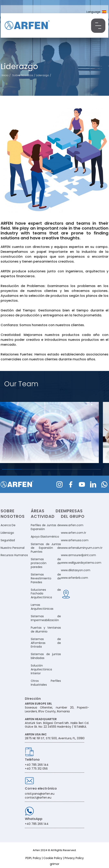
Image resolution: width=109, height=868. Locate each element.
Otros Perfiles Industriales (46, 683)
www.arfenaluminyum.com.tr (82, 548)
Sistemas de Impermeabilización (46, 618)
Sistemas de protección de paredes (46, 563)
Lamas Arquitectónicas (42, 607)
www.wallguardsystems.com (81, 563)
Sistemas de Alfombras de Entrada (46, 643)
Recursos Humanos (14, 555)
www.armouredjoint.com (78, 555)
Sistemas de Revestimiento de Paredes (46, 578)
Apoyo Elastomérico (45, 537)
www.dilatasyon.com (76, 570)
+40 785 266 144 (37, 824)
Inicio (5, 75)
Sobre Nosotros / (24, 75)
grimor (55, 864)
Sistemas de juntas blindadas (46, 656)
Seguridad (8, 540)
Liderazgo (7, 533)
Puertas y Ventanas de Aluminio (46, 630)
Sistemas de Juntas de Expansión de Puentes (46, 548)
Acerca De (8, 525)
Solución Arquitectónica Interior (41, 669)
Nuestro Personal (13, 548)
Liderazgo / (44, 75)
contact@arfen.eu (38, 798)
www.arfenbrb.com (74, 578)
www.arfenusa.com (75, 540)
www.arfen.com (72, 525)
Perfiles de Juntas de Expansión (46, 527)
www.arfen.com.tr (74, 533)
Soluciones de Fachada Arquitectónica (46, 594)
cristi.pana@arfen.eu (40, 794)
